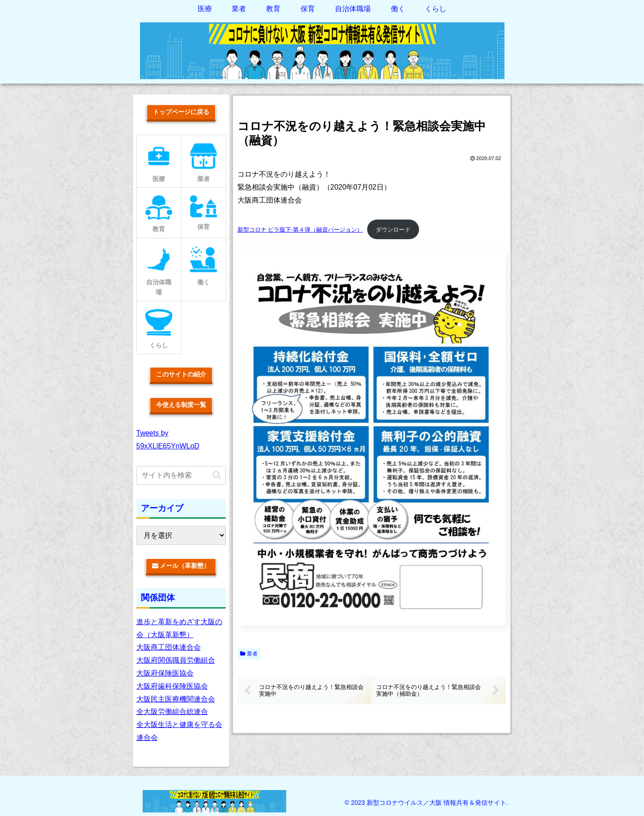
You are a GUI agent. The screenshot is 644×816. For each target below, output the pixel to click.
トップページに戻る (181, 112)
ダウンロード (393, 230)
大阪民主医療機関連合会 (176, 699)
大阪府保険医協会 (165, 673)
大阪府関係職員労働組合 (176, 660)
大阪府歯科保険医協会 (172, 686)
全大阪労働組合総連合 (172, 712)
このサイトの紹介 (181, 374)
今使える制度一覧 (181, 405)
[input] (181, 475)
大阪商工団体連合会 (169, 647)
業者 (249, 654)
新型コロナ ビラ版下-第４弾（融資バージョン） (300, 230)
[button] (217, 475)
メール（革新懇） (181, 566)
